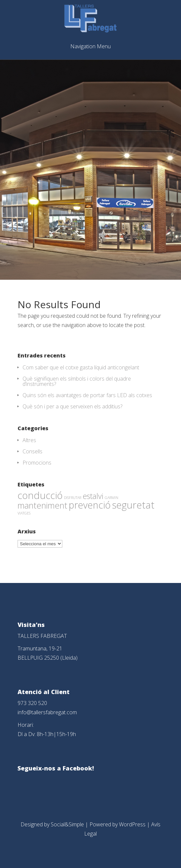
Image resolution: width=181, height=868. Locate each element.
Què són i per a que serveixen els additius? (72, 406)
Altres (29, 440)
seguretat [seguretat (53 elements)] (133, 505)
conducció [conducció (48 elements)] (40, 495)
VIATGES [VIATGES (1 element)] (24, 513)
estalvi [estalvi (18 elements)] (93, 496)
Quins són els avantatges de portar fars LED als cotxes (87, 395)
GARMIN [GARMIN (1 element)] (112, 498)
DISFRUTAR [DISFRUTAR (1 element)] (73, 498)
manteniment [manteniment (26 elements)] (42, 505)
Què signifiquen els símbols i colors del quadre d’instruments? (77, 381)
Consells (32, 451)
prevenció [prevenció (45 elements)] (90, 505)
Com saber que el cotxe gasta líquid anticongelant (81, 367)
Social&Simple (67, 824)
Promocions (37, 463)
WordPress (132, 824)
